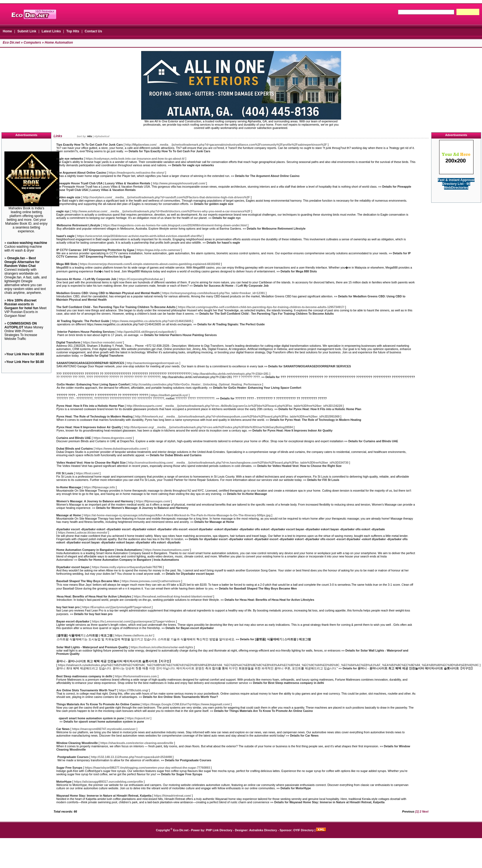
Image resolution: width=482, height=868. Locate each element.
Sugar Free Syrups (69, 768)
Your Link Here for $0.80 (25, 354)
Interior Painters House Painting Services (86, 332)
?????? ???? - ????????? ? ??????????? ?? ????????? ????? (102, 395)
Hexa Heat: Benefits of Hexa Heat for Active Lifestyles (94, 596)
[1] (417, 811)
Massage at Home (69, 515)
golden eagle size (68, 197)
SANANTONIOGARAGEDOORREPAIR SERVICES (90, 363)
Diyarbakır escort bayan (73, 567)
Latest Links (51, 31)
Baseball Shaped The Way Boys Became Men (88, 581)
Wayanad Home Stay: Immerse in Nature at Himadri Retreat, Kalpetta (104, 796)
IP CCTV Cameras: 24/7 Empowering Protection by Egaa (95, 250)
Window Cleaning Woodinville (77, 743)
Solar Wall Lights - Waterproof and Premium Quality (92, 647)
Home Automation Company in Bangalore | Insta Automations (99, 550)
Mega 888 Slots (67, 264)
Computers (32, 43)
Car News (63, 729)
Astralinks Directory (263, 830)
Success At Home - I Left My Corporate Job (86, 279)
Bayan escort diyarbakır (73, 621)
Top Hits (73, 31)
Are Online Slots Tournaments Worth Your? (86, 690)
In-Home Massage (69, 487)
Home (7, 31)
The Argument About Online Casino (81, 173)
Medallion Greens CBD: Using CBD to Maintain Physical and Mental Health (108, 293)
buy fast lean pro (68, 607)
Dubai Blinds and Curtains (75, 449)
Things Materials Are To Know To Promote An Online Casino (98, 704)
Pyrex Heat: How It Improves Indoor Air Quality (89, 427)
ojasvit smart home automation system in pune (91, 718)
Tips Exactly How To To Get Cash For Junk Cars (90, 145)
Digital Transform (68, 342)
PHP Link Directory (219, 830)
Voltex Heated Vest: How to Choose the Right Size (91, 463)
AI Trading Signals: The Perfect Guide (83, 321)
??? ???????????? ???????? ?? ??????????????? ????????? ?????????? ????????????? (123, 374)
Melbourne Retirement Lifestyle (78, 225)
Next (425, 811)
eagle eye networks (70, 159)
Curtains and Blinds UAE (74, 438)
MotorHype (64, 782)
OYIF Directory (304, 830)
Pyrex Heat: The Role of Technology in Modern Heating (95, 416)
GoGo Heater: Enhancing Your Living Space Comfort (93, 384)
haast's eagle (66, 236)
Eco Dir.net (11, 43)
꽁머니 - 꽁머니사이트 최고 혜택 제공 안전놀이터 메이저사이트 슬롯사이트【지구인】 (114, 661)
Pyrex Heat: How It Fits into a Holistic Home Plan (90, 406)
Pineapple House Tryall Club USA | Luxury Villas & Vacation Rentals (103, 183)
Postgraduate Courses (73, 757)
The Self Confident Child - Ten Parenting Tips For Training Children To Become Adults (116, 307)
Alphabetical (102, 136)
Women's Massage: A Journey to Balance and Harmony (95, 501)
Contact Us (93, 31)
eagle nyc (63, 211)
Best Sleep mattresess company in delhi (84, 676)
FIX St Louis (65, 473)
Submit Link (27, 31)
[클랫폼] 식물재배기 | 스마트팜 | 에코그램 (85, 635)
